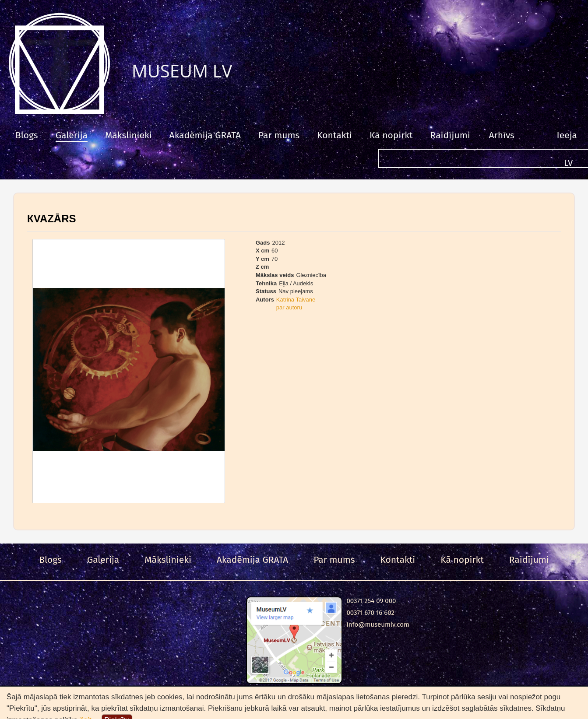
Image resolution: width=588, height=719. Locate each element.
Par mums (279, 135)
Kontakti (334, 135)
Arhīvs (502, 135)
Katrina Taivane (296, 300)
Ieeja (567, 135)
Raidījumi (450, 135)
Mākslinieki (129, 135)
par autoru (289, 307)
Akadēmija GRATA (205, 135)
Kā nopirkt (391, 135)
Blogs (27, 135)
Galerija (72, 135)
